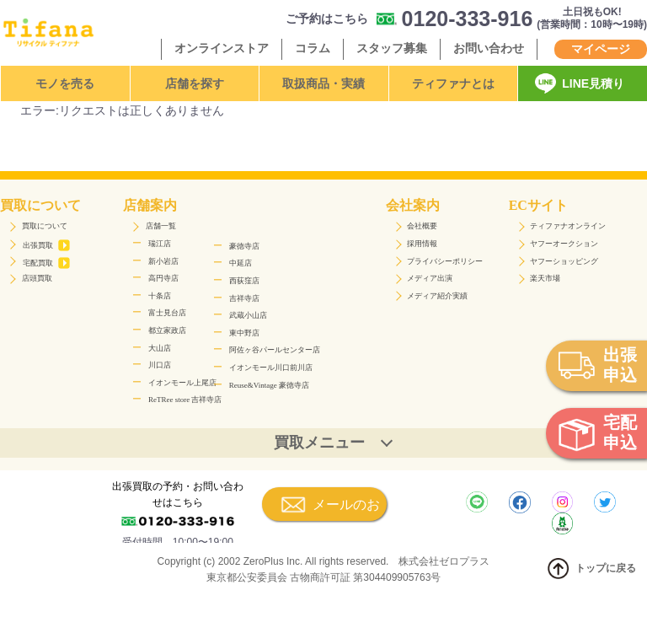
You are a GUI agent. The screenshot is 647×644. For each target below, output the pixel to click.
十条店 (160, 296)
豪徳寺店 (244, 246)
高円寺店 (163, 278)
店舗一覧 (161, 226)
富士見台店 (167, 313)
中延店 (241, 263)
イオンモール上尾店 (182, 383)
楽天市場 (545, 278)
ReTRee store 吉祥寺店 (185, 400)
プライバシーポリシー (445, 261)
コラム (313, 48)
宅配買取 (46, 263)
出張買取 (46, 245)
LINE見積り (593, 83)
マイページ (601, 49)
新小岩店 (163, 261)
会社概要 (422, 226)
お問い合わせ (489, 48)
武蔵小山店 (248, 315)
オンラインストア (222, 48)
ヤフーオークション (564, 244)
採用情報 (422, 244)
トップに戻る (590, 568)
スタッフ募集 (392, 48)
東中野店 (244, 333)
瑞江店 (160, 244)
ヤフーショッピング (564, 261)
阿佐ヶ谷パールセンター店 (275, 350)
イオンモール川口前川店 (271, 368)
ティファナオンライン (568, 226)
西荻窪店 (244, 281)
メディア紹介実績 (437, 296)
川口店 (160, 365)
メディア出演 (430, 278)
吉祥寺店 (244, 298)
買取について (45, 226)
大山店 (160, 348)
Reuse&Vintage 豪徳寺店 (269, 385)
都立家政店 (167, 330)
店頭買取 (37, 278)
